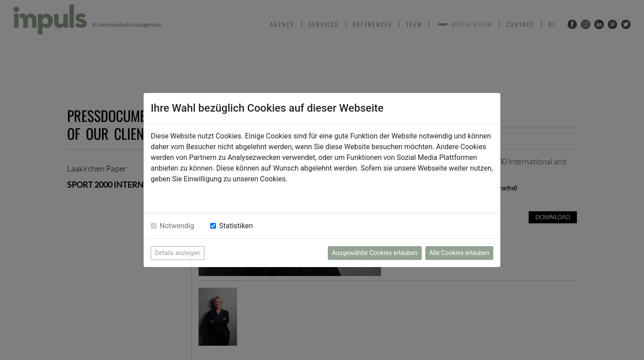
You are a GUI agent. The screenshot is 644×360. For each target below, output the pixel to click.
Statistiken (236, 226)
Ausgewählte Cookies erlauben (375, 253)
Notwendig (177, 226)
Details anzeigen (178, 253)
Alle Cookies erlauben (459, 253)
